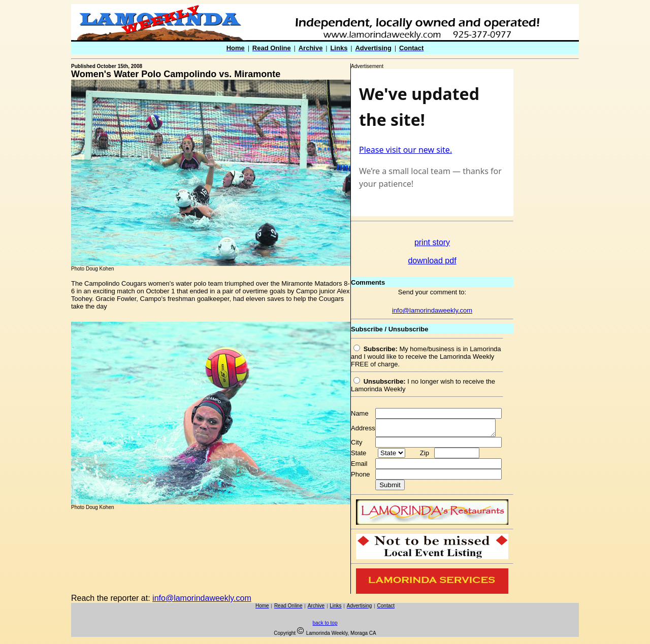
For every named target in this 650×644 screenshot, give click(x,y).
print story (432, 242)
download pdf (432, 261)
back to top (325, 626)
